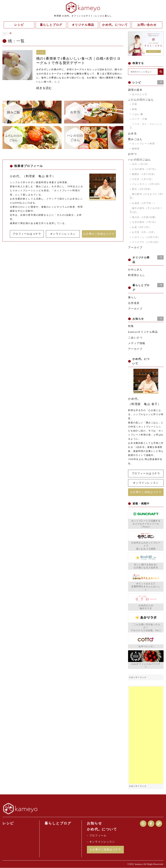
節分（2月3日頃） (142, 189)
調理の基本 (135, 90)
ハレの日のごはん (139, 160)
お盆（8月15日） (142, 227)
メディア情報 (137, 343)
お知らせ (94, 823)
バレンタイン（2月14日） (147, 184)
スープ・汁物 (140, 119)
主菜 (134, 104)
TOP (5, 33)
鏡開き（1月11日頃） (144, 174)
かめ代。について (102, 829)
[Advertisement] (146, 735)
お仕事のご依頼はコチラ (99, 234)
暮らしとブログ (58, 823)
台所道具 (134, 303)
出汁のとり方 (140, 94)
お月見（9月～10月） (144, 232)
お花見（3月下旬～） (144, 203)
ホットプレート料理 (143, 144)
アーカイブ (135, 247)
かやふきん (135, 269)
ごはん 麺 (137, 114)
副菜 (134, 109)
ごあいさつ (135, 338)
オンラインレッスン (63, 234)
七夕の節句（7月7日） (145, 222)
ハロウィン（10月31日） (146, 237)
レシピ (8, 823)
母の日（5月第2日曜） (145, 217)
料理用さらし (137, 275)
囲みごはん (135, 139)
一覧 (160, 82)
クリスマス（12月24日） (146, 242)
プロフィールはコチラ (27, 234)
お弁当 (132, 133)
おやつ (132, 154)
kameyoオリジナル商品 (143, 332)
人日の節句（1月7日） (145, 169)
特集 (131, 326)
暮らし (132, 297)
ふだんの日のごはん (141, 100)
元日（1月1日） (141, 164)
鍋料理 (136, 149)
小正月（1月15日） (143, 179)
